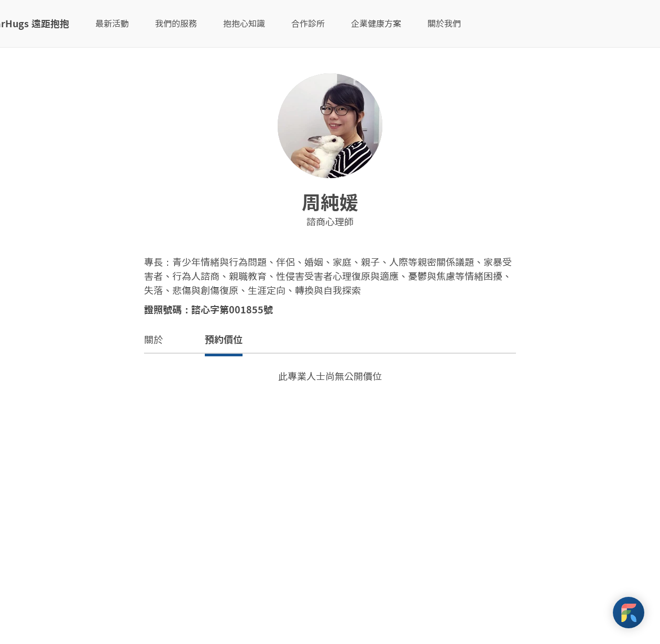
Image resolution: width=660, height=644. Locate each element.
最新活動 (112, 24)
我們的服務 (176, 24)
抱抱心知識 (244, 24)
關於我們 (444, 24)
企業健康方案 (376, 24)
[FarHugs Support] (629, 613)
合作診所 (308, 24)
